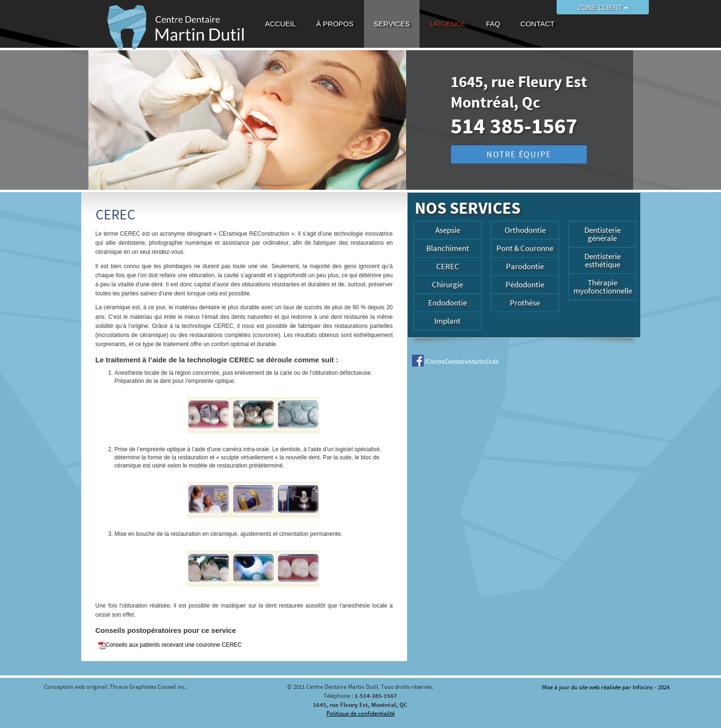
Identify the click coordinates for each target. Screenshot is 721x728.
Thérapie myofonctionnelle (603, 287)
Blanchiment (448, 248)
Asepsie (448, 230)
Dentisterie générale (603, 234)
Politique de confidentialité (360, 713)
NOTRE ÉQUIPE (519, 154)
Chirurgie (447, 284)
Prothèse (525, 303)
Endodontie (447, 303)
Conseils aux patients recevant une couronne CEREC (170, 645)
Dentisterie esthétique (603, 260)
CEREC (448, 266)
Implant (447, 321)
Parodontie (525, 266)
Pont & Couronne (525, 248)
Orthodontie (525, 230)
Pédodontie (525, 284)
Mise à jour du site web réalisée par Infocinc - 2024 (606, 687)
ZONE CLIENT (603, 8)
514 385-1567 (514, 126)
